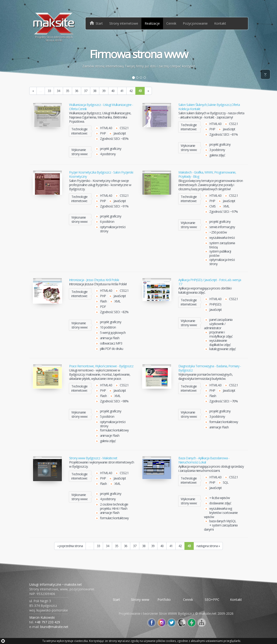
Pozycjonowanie (195, 23)
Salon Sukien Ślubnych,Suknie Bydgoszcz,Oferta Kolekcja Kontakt (209, 107)
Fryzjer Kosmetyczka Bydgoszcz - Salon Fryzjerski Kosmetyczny (101, 174)
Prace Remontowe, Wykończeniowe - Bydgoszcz (101, 366)
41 (122, 91)
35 (67, 91)
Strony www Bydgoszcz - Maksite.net (93, 458)
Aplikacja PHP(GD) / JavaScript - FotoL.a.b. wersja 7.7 (210, 282)
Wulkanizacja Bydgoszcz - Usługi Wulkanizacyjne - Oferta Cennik (101, 107)
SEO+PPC (212, 600)
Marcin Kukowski (42, 617)
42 (131, 91)
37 (86, 91)
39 (104, 91)
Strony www (140, 600)
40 (113, 91)
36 (77, 91)
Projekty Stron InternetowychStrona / (54, 27)
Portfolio (164, 600)
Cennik (171, 23)
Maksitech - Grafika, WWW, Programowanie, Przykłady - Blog (207, 174)
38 (95, 91)
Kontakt (220, 23)
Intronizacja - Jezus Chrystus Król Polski (94, 280)
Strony (124, 23)
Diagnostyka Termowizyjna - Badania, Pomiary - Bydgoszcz (210, 368)
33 (49, 91)
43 (140, 91)
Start (116, 600)
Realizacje (152, 23)
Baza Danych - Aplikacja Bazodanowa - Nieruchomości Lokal (204, 460)
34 (58, 91)
